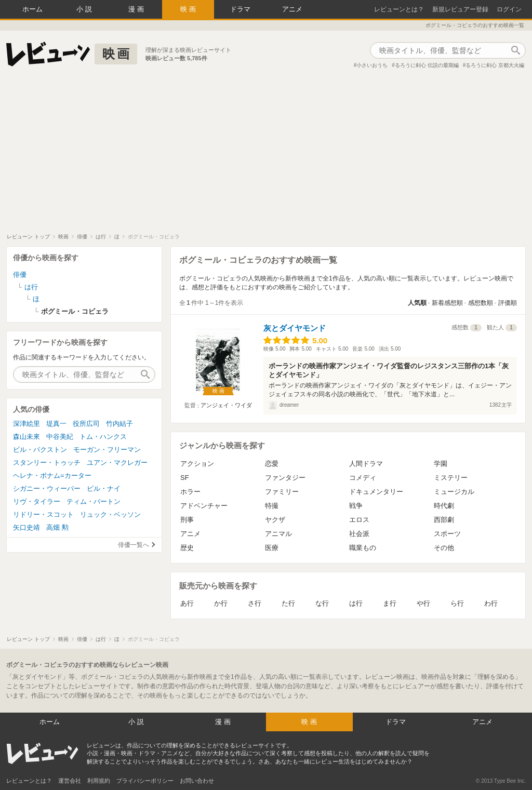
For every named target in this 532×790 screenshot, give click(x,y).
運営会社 (70, 781)
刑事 (187, 520)
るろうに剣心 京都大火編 (495, 65)
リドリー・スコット (43, 514)
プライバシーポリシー (145, 781)
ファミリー (282, 492)
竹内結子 (119, 424)
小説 (85, 9)
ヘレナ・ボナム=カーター (52, 476)
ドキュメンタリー (376, 492)
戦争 (356, 506)
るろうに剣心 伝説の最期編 (427, 65)
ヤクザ (275, 520)
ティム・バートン (94, 501)
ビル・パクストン (40, 450)
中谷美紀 (60, 437)
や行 (423, 603)
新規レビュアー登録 (460, 9)
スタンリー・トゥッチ (47, 463)
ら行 (457, 603)
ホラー (190, 492)
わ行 (491, 603)
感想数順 (481, 303)
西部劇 (444, 520)
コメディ (363, 478)
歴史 (187, 548)
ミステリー (451, 478)
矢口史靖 (26, 527)
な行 (322, 603)
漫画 (137, 9)
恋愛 (272, 464)
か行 (221, 603)
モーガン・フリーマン (107, 450)
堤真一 (56, 424)
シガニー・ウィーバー (47, 488)
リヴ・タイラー (37, 501)
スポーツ (447, 534)
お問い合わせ (197, 781)
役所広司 (86, 424)
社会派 (359, 534)
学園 (441, 464)
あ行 (187, 603)
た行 (288, 603)
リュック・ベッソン (110, 514)
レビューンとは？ (399, 9)
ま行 (390, 603)
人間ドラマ (366, 464)
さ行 (255, 603)
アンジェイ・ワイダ (226, 405)
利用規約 (99, 781)
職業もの (363, 548)
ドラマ (240, 9)
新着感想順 (447, 303)
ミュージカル (454, 492)
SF (185, 478)
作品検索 (515, 50)
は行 (356, 603)
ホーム (32, 9)
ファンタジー (285, 478)
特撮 (272, 506)
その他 (444, 548)
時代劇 (444, 506)
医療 (272, 548)
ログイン (509, 9)
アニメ (292, 9)
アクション (197, 464)
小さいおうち (372, 65)
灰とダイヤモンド (295, 328)
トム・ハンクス (103, 437)
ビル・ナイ (104, 488)
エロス (359, 520)
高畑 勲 (57, 527)
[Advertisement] (266, 155)
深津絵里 (26, 424)
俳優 (20, 275)
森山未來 (26, 437)
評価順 (508, 303)
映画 (189, 9)
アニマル (278, 534)
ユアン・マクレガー (117, 463)
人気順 (417, 303)
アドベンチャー (204, 506)
